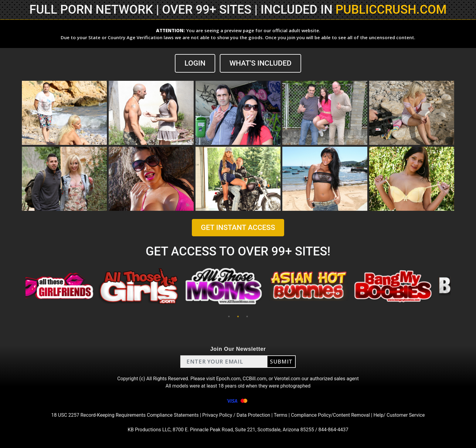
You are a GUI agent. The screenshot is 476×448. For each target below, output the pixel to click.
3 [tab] (247, 316)
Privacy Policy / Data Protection (236, 415)
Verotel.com (287, 379)
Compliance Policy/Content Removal (330, 415)
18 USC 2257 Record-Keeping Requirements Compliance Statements (125, 415)
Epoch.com (228, 379)
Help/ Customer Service (399, 415)
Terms (281, 415)
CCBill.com (254, 379)
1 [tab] (229, 316)
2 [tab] (238, 316)
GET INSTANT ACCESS (238, 227)
